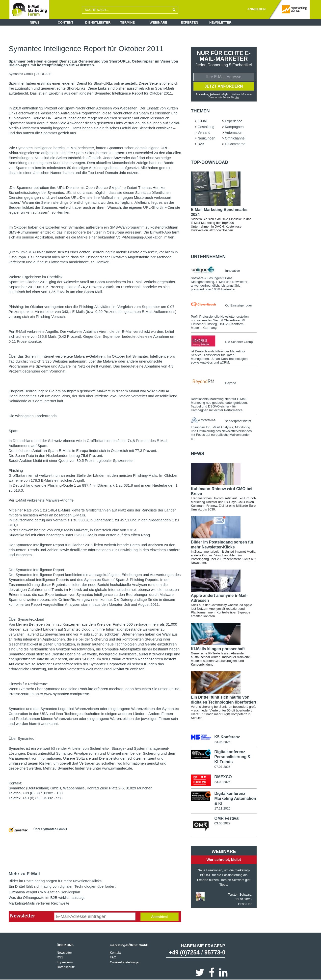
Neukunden (207, 138)
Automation (233, 133)
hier (237, 97)
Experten (189, 22)
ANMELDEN (256, 9)
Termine (128, 22)
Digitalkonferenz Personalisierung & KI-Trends (232, 757)
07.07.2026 (222, 767)
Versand (204, 133)
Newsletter (220, 22)
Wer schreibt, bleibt (224, 860)
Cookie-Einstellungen (125, 962)
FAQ (113, 957)
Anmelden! (159, 917)
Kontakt (115, 953)
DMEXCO (223, 777)
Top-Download (210, 162)
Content (66, 22)
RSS (60, 957)
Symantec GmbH (21, 74)
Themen (200, 111)
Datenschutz (66, 967)
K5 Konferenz (227, 737)
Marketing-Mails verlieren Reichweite (39, 903)
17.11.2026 (222, 808)
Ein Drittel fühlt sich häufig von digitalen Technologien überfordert (62, 886)
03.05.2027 (222, 823)
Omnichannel (235, 138)
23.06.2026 (222, 742)
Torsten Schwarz (240, 895)
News (35, 22)
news (198, 454)
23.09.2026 (222, 782)
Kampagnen (234, 127)
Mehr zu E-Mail (24, 874)
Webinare (158, 22)
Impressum (65, 962)
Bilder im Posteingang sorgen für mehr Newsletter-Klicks (55, 881)
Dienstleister (98, 22)
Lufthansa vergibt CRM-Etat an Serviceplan (44, 892)
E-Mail (203, 121)
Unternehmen (208, 257)
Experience (234, 121)
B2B (201, 144)
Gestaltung (206, 127)
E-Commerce (235, 144)
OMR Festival (227, 818)
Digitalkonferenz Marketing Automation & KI (235, 798)
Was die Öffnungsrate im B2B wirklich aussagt (47, 897)
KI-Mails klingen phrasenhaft (218, 649)
